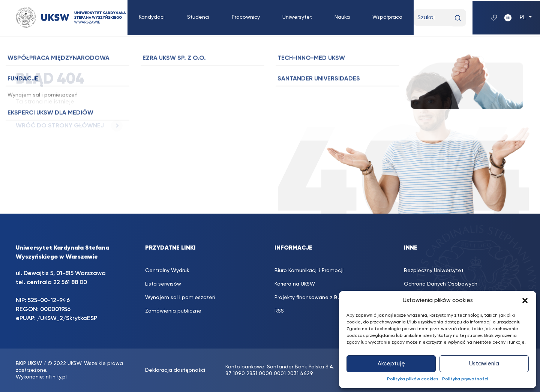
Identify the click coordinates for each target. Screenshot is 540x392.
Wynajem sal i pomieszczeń (180, 298)
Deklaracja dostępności (175, 370)
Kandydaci (152, 17)
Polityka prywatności (465, 379)
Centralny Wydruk (167, 271)
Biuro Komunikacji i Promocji (309, 271)
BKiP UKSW (29, 364)
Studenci (198, 17)
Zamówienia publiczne (173, 311)
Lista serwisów (163, 284)
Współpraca (387, 17)
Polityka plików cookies (413, 379)
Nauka (342, 17)
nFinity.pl (56, 377)
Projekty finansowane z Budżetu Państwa (326, 298)
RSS (279, 311)
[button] (525, 301)
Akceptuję (391, 364)
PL (523, 18)
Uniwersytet (297, 17)
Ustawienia (484, 364)
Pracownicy (246, 17)
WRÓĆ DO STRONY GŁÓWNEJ (69, 126)
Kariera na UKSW (295, 284)
